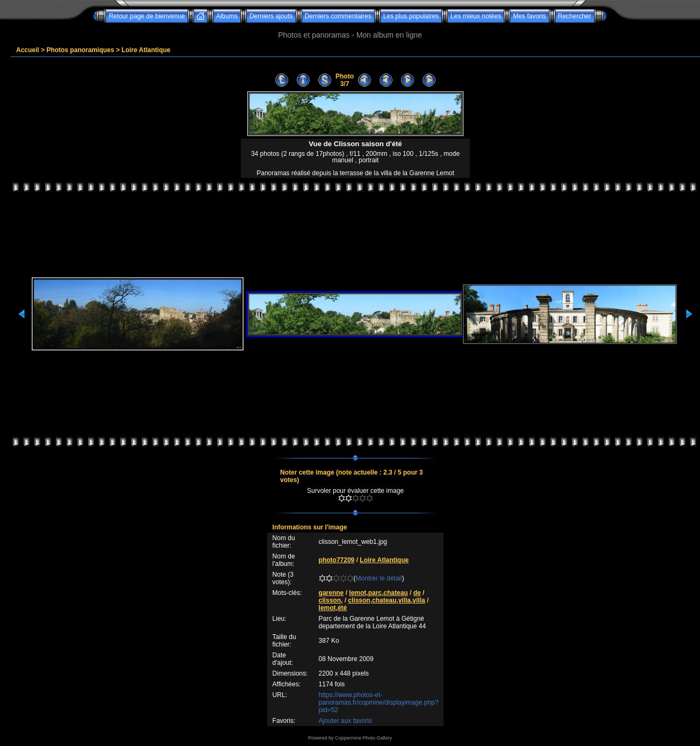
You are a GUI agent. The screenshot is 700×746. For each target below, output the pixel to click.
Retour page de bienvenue (147, 16)
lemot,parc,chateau (378, 593)
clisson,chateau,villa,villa (386, 600)
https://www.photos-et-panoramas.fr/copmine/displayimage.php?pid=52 (379, 702)
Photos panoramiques (80, 50)
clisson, (331, 600)
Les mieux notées (476, 16)
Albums (227, 16)
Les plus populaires (411, 16)
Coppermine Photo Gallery (363, 738)
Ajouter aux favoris (345, 721)
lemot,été (333, 608)
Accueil (28, 50)
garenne (331, 593)
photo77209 (337, 560)
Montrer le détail (379, 578)
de (417, 593)
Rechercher (575, 16)
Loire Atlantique (146, 50)
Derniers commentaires (338, 16)
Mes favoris (529, 16)
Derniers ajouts (271, 16)
